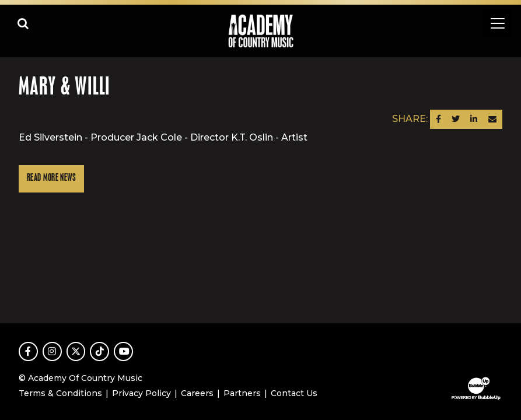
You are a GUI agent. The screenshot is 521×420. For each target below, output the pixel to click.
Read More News (51, 178)
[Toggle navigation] (498, 23)
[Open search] (23, 23)
